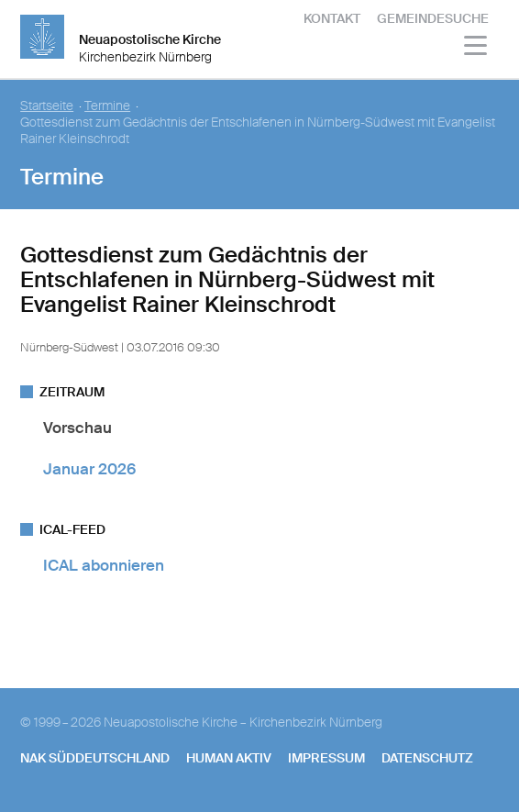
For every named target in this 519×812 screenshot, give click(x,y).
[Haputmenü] (476, 48)
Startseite (47, 106)
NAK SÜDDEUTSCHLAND (95, 758)
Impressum (326, 758)
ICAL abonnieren (104, 565)
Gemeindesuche (433, 18)
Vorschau (77, 428)
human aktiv (229, 758)
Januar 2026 (89, 469)
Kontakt (332, 18)
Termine (107, 106)
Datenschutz (427, 758)
